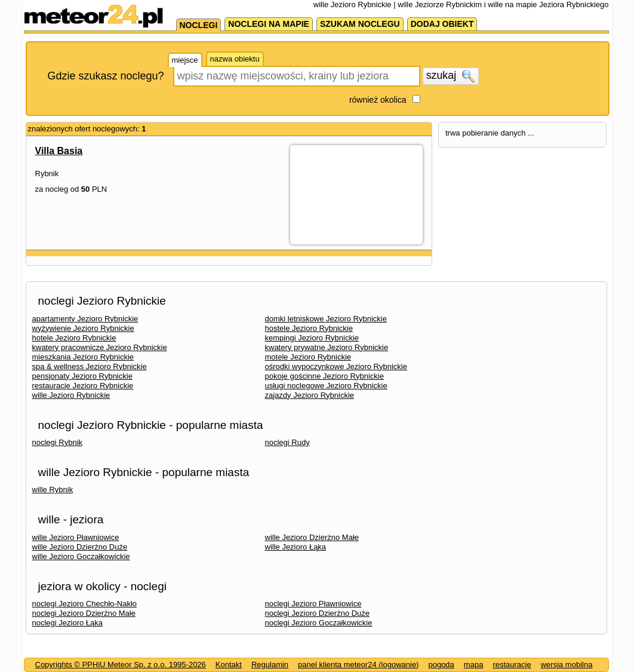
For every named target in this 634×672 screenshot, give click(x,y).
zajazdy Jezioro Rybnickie (310, 395)
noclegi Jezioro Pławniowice (313, 604)
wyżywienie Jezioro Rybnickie (83, 328)
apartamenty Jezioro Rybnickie (85, 319)
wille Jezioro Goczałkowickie (81, 556)
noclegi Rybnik (58, 442)
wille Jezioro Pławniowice (76, 537)
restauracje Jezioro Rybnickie (83, 386)
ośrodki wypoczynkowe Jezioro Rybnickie (336, 366)
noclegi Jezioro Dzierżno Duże (318, 613)
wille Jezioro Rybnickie (71, 395)
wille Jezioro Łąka (296, 547)
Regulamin (270, 665)
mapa (474, 665)
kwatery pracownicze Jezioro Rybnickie (100, 347)
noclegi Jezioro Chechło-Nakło (85, 604)
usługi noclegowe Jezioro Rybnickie (326, 386)
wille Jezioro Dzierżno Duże (80, 547)
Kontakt (229, 665)
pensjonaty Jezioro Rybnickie (82, 376)
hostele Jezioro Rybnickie (309, 328)
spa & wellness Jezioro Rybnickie (90, 366)
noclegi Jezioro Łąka (68, 623)
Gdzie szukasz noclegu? (106, 76)
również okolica (378, 100)
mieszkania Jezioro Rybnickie (83, 357)
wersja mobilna (567, 665)
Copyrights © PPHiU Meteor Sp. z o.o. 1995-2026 (121, 665)
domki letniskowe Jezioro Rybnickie (326, 319)
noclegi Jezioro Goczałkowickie (319, 623)
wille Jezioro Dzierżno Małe (312, 537)
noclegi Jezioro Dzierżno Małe (84, 613)
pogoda (441, 665)
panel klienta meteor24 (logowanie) (358, 665)
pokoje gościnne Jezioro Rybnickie (324, 376)
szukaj (451, 76)
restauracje (512, 665)
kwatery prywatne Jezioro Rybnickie (327, 347)
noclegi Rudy (287, 442)
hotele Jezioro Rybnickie (74, 338)
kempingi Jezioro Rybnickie (312, 338)
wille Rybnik (53, 490)
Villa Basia (59, 151)
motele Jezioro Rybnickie (308, 357)
